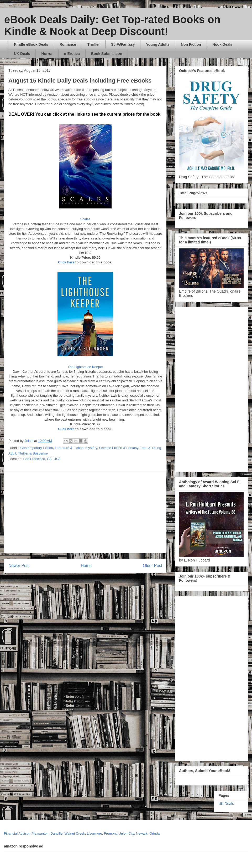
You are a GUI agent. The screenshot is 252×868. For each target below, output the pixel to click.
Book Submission (107, 54)
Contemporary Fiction (37, 448)
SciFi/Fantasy (123, 44)
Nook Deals (222, 44)
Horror (47, 54)
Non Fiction (191, 44)
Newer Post (19, 566)
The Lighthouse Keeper (85, 367)
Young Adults (158, 44)
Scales (85, 219)
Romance (68, 44)
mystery (91, 448)
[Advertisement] (105, 512)
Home (86, 566)
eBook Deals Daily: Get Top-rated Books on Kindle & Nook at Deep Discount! (112, 25)
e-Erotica (72, 54)
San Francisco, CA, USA (42, 459)
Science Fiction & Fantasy (119, 448)
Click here (66, 262)
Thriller (94, 44)
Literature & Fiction (69, 448)
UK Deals (22, 54)
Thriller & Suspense (33, 453)
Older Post (153, 566)
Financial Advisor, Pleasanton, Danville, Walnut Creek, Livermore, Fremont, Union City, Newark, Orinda (82, 833)
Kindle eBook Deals (31, 44)
